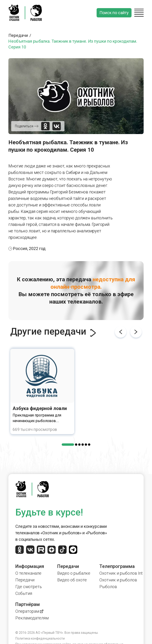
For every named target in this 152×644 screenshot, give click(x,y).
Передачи (20, 35)
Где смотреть (29, 587)
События (24, 593)
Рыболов (108, 587)
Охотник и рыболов (118, 580)
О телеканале (28, 573)
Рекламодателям (32, 618)
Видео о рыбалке (74, 573)
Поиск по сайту (114, 13)
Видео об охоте (72, 580)
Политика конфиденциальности (40, 638)
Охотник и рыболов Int (121, 573)
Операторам (29, 611)
